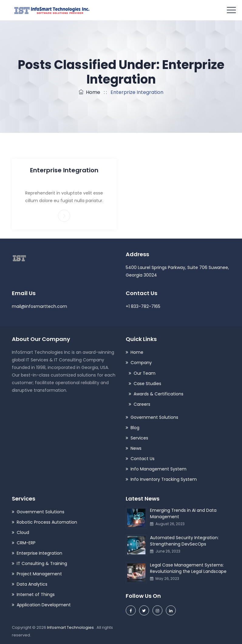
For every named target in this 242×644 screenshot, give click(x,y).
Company (141, 363)
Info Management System (158, 469)
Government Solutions (154, 417)
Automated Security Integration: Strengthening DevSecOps (184, 541)
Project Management (39, 574)
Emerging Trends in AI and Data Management (183, 513)
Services (139, 438)
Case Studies (147, 384)
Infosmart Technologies (71, 627)
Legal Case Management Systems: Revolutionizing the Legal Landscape (188, 568)
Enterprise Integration (64, 170)
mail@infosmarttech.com (39, 306)
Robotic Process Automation (47, 522)
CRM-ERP (26, 543)
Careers (142, 404)
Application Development (44, 605)
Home (89, 92)
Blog (135, 428)
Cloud (23, 532)
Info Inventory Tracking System (164, 479)
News (136, 448)
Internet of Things (36, 594)
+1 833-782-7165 (143, 306)
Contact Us (143, 459)
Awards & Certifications (158, 394)
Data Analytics (32, 584)
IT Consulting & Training (42, 563)
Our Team (145, 373)
